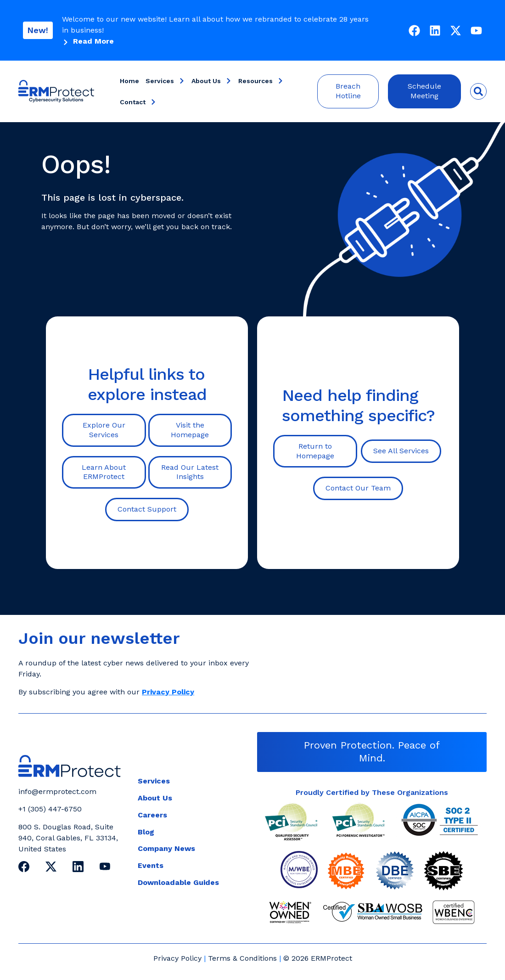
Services (165, 81)
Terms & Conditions (242, 958)
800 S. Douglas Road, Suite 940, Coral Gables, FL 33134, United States (68, 838)
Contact (138, 102)
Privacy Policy (177, 958)
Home (129, 81)
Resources (261, 81)
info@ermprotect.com (57, 791)
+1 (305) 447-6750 (50, 809)
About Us (212, 81)
